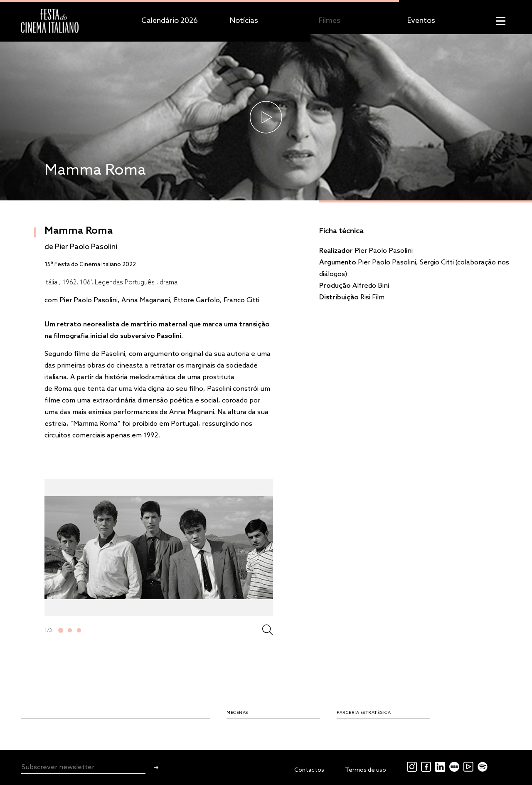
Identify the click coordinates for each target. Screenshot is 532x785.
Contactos (309, 770)
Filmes (330, 21)
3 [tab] (79, 630)
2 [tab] (70, 630)
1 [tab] (61, 630)
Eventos (421, 21)
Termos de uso (366, 770)
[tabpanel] (159, 548)
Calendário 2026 (170, 21)
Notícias (244, 21)
